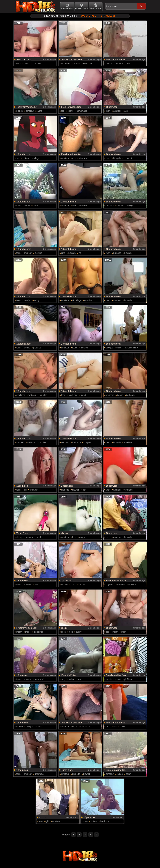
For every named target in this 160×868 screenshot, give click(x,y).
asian (128, 774)
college (36, 158)
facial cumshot (131, 348)
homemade (82, 111)
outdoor (121, 206)
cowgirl (131, 206)
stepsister (38, 632)
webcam (32, 395)
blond (83, 395)
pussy (27, 64)
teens (75, 348)
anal (74, 206)
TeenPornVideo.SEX (72, 60)
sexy (63, 679)
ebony (70, 111)
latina (40, 111)
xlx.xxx (65, 533)
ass (126, 111)
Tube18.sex (22, 533)
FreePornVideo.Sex (71, 107)
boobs (120, 395)
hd (80, 253)
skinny (27, 206)
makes (77, 64)
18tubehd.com (24, 154)
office (119, 348)
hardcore (105, 821)
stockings (77, 300)
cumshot (128, 158)
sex (18, 158)
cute (63, 253)
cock (19, 64)
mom (124, 632)
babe (35, 206)
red (63, 111)
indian (19, 632)
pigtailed (37, 348)
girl (25, 490)
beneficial (88, 64)
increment (66, 64)
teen (108, 111)
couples (43, 395)
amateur (119, 64)
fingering (110, 585)
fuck (74, 537)
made (28, 632)
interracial (83, 158)
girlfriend (129, 490)
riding (37, 300)
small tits (128, 442)
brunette (37, 64)
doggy (82, 537)
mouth (82, 585)
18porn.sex (112, 107)
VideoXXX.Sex (24, 60)
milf (128, 64)
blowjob (117, 158)
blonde (109, 64)
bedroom (130, 395)
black (73, 585)
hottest (26, 158)
